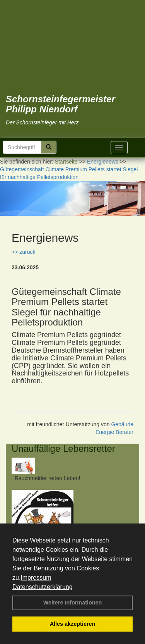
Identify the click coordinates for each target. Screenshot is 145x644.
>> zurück (23, 252)
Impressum (36, 578)
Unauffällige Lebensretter (63, 449)
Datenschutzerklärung (43, 587)
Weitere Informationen (73, 603)
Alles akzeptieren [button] (73, 624)
